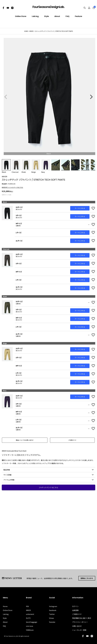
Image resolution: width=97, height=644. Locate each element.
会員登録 (75, 610)
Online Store (21, 16)
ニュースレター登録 (79, 630)
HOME (26, 31)
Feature (78, 16)
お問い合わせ (77, 626)
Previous (6, 97)
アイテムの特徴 (9, 480)
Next (91, 97)
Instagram (53, 606)
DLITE (28, 618)
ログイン (75, 606)
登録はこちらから (87, 578)
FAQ (67, 16)
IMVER (31, 31)
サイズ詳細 (7, 475)
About (57, 16)
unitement (30, 614)
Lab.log (35, 16)
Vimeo (52, 618)
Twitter (52, 614)
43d (27, 606)
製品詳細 (7, 470)
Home (5, 606)
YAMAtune (30, 630)
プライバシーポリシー (80, 622)
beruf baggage (32, 622)
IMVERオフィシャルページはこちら (12, 187)
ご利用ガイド (72, 440)
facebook (53, 610)
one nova (29, 626)
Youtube (52, 622)
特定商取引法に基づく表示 (82, 618)
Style (46, 16)
